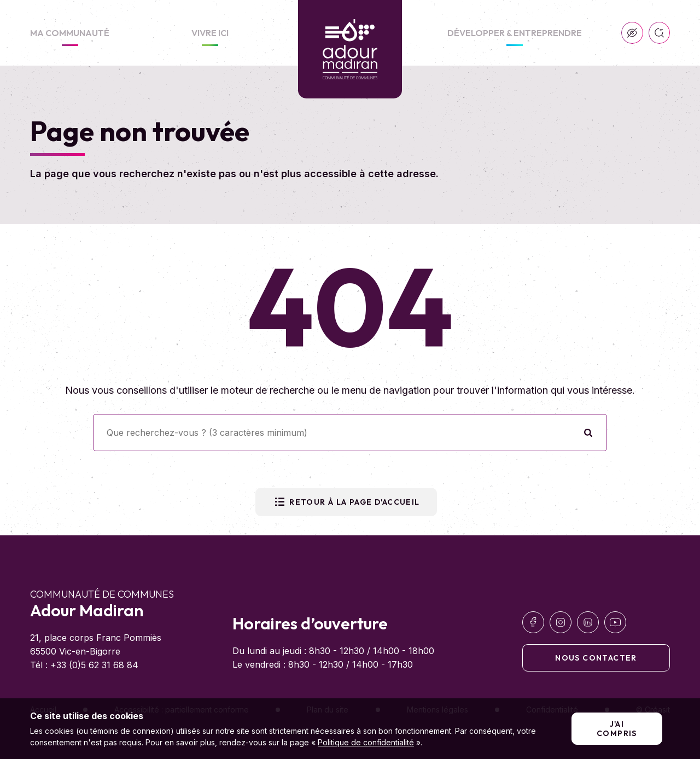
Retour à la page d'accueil (346, 502)
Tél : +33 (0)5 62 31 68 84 (84, 665)
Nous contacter (596, 658)
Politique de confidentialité (366, 742)
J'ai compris (617, 729)
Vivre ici (210, 33)
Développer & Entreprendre (515, 33)
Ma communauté (70, 33)
